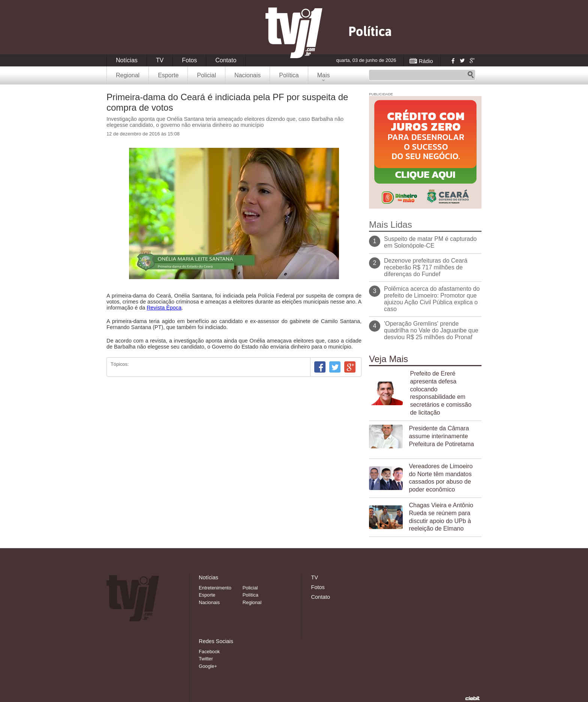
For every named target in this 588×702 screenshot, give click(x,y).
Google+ (472, 60)
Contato (226, 60)
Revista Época (164, 308)
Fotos (189, 60)
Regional (128, 75)
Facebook (452, 60)
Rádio (426, 61)
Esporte (168, 75)
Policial (206, 75)
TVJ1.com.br (294, 33)
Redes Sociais (216, 641)
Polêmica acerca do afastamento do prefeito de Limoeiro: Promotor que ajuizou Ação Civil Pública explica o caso (432, 299)
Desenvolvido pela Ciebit (472, 698)
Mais (324, 75)
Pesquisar (471, 75)
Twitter (462, 60)
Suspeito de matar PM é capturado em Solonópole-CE (430, 242)
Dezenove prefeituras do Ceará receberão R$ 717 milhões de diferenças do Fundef (426, 267)
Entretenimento (215, 588)
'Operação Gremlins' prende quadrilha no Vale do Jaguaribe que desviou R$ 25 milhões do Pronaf (431, 330)
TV (160, 60)
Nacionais (247, 75)
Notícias (127, 60)
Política (289, 75)
